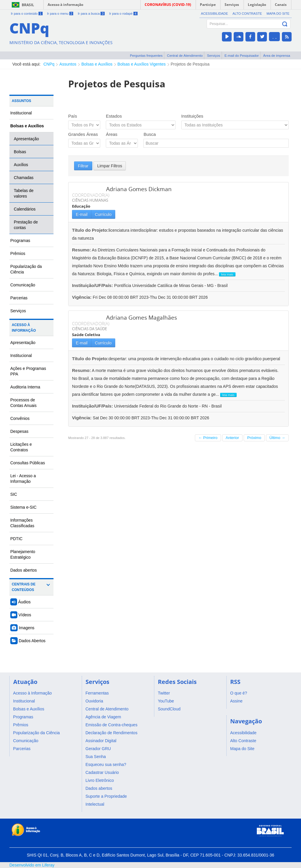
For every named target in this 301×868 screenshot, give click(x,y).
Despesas (19, 431)
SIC (14, 494)
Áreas (112, 134)
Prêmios (18, 253)
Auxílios (21, 165)
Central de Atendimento (185, 55)
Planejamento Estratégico (23, 554)
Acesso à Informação (24, 328)
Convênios (20, 418)
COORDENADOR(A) (91, 195)
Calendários (25, 209)
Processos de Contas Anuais (23, 403)
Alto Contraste (247, 14)
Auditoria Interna (25, 387)
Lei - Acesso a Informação (23, 479)
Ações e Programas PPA (28, 371)
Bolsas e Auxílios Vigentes (142, 64)
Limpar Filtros (110, 166)
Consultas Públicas (28, 463)
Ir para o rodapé (123, 14)
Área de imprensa (277, 55)
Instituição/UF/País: (93, 285)
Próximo (254, 438)
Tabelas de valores (24, 193)
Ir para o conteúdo (27, 14)
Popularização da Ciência (26, 269)
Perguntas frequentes (146, 55)
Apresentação (26, 139)
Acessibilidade (215, 14)
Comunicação (23, 285)
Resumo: (81, 250)
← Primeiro (208, 438)
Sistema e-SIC (23, 507)
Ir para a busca (91, 14)
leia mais (227, 274)
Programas (20, 241)
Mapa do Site (278, 14)
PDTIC (16, 539)
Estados (114, 116)
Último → (277, 438)
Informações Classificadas (22, 523)
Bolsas (20, 152)
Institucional (21, 113)
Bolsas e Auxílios (97, 64)
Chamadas (24, 178)
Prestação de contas (26, 225)
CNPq (49, 64)
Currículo (103, 214)
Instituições (192, 116)
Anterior (233, 438)
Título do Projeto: (90, 230)
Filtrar (83, 166)
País (73, 116)
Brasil (28, 5)
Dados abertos (24, 570)
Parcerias (19, 298)
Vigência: (82, 297)
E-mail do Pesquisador (242, 55)
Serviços (214, 55)
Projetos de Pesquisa (190, 64)
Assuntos (68, 64)
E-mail (82, 214)
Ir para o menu (60, 14)
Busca (150, 134)
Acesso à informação (65, 5)
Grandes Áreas (83, 134)
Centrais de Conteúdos (24, 587)
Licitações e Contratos (21, 447)
